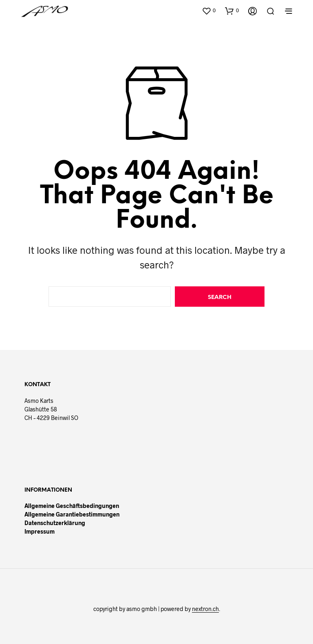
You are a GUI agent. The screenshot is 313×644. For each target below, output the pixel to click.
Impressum (40, 531)
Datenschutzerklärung (55, 523)
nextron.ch (205, 609)
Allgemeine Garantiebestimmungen (72, 514)
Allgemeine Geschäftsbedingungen (72, 506)
